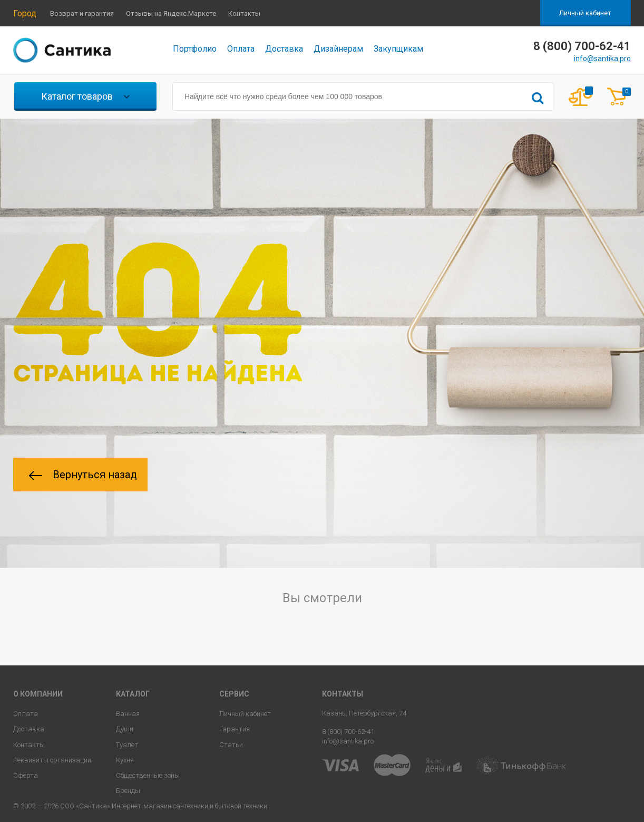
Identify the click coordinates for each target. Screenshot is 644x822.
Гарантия (235, 729)
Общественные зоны (148, 775)
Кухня (125, 760)
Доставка (284, 49)
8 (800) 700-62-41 (348, 732)
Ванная (128, 714)
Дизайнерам (338, 49)
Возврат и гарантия (82, 13)
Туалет (127, 745)
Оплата (241, 49)
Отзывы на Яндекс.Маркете (171, 13)
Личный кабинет (585, 13)
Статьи (231, 745)
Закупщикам (398, 49)
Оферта (26, 775)
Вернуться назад (83, 475)
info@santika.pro (602, 59)
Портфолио (195, 49)
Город (25, 13)
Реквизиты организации (52, 760)
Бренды (128, 791)
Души (125, 729)
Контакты (244, 13)
